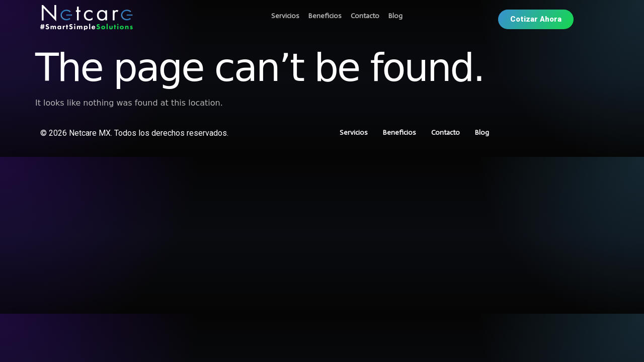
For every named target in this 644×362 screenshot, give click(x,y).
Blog (395, 16)
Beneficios (325, 16)
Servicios (285, 16)
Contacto (365, 16)
